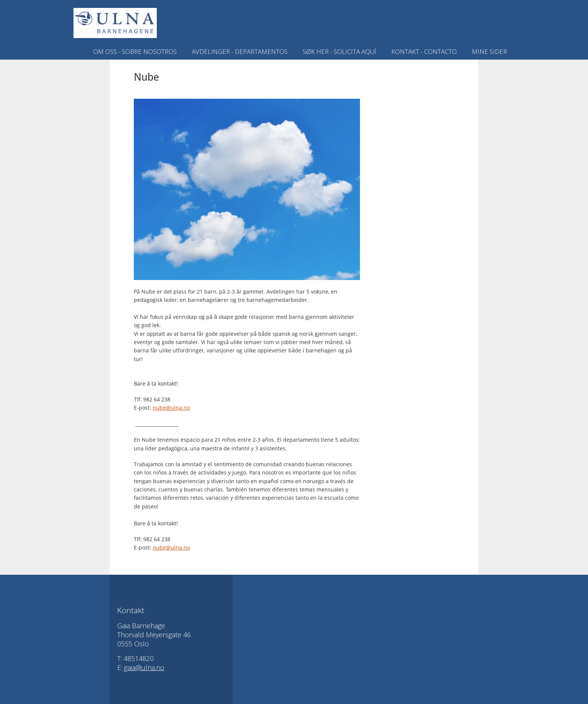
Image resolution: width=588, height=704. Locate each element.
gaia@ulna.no (144, 667)
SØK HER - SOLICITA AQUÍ (339, 51)
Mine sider (489, 51)
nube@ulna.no (171, 408)
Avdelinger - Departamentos (240, 51)
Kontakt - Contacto (424, 51)
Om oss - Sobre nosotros (135, 51)
